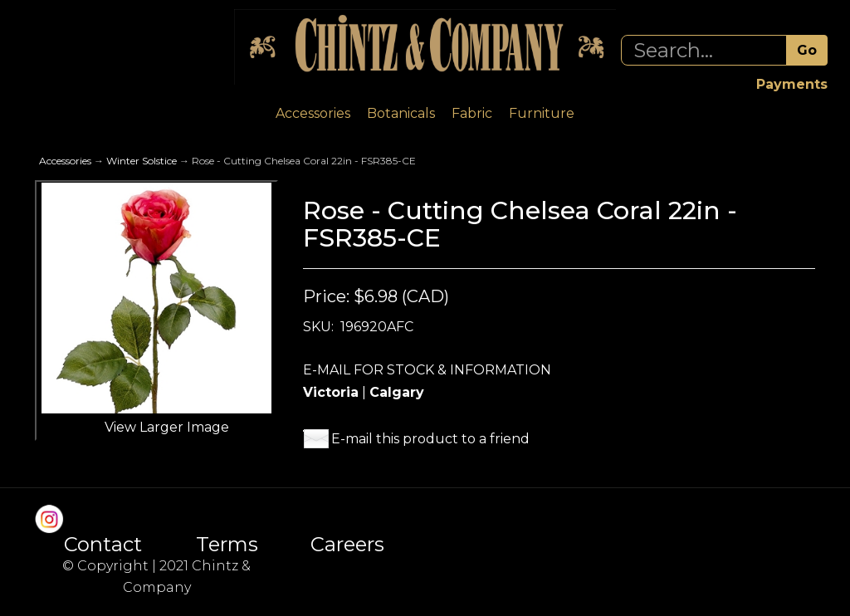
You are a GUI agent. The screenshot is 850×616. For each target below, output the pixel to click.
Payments (792, 84)
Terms (227, 545)
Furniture (542, 113)
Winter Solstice (142, 161)
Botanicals (401, 113)
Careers (347, 545)
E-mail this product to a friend (430, 439)
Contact (103, 545)
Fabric (472, 113)
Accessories (313, 113)
